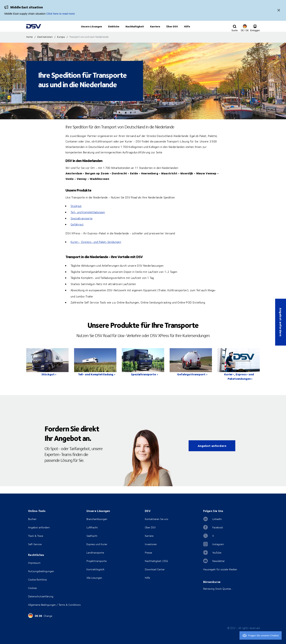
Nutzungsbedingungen (41, 571)
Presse (148, 553)
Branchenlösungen (97, 519)
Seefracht (92, 536)
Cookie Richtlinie (37, 580)
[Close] (279, 10)
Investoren (151, 544)
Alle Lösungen (94, 578)
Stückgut (76, 213)
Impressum (34, 563)
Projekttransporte (96, 561)
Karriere (149, 536)
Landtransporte (95, 553)
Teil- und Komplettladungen (88, 220)
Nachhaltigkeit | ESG (156, 561)
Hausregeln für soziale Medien (220, 569)
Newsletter (219, 561)
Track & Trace (36, 536)
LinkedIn (217, 519)
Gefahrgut (77, 232)
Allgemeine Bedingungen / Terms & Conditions (54, 605)
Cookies (32, 588)
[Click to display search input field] (235, 30)
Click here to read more (61, 14)
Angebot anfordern (281, 322)
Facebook (218, 527)
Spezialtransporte (82, 226)
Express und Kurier (97, 544)
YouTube (217, 553)
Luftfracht (92, 527)
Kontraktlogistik (95, 569)
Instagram (218, 544)
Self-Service (35, 544)
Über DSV (150, 527)
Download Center (155, 569)
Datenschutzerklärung (41, 596)
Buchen (32, 519)
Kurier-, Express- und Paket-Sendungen (96, 249)
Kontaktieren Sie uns (156, 519)
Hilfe (147, 578)
